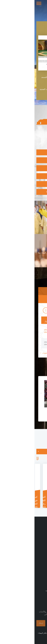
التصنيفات (33, 453)
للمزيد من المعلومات (13, 353)
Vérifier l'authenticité (26, 192)
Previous (44, 459)
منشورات (41, 551)
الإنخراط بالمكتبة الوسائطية (27, 176)
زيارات (43, 560)
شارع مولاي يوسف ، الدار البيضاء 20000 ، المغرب (28, 591)
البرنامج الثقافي (33, 168)
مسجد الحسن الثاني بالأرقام (34, 542)
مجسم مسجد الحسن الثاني (24, 412)
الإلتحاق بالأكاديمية (31, 184)
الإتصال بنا (41, 581)
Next (3, 459)
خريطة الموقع (40, 586)
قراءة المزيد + (39, 94)
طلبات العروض (39, 556)
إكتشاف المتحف (32, 160)
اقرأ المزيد (41, 262)
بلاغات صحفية (40, 547)
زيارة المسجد (34, 152)
